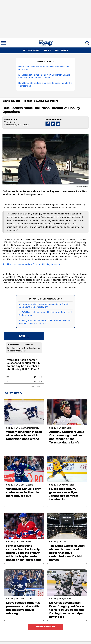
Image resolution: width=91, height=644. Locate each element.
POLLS (47, 50)
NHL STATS (62, 50)
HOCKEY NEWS (31, 50)
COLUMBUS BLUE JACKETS (46, 101)
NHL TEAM (27, 101)
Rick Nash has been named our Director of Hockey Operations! (32, 264)
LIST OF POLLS (37, 386)
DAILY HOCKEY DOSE (11, 101)
